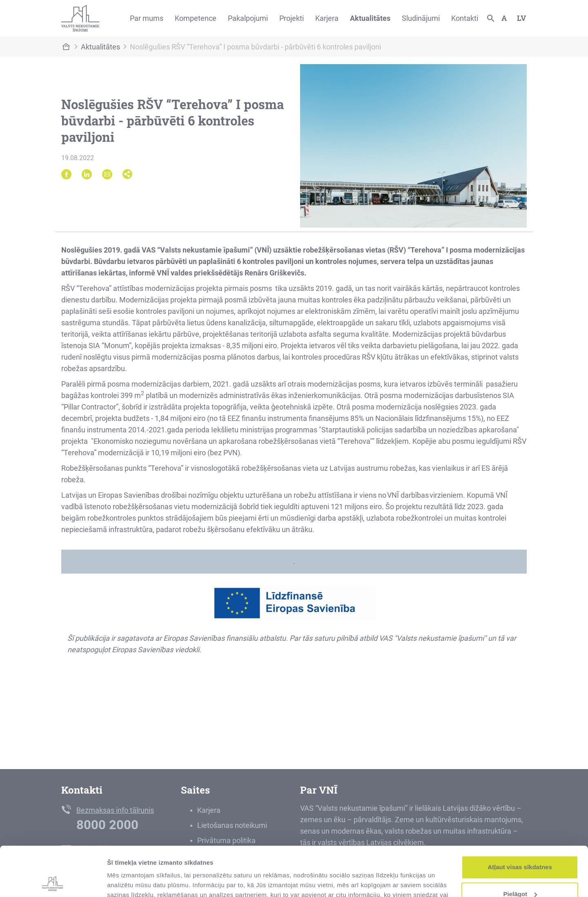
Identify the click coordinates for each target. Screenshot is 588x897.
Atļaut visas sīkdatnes (520, 821)
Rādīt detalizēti (129, 881)
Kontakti (465, 18)
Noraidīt (520, 874)
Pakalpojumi (248, 18)
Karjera (327, 18)
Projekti (292, 18)
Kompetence (196, 18)
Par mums (147, 18)
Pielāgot (520, 847)
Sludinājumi (421, 18)
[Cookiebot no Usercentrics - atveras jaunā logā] (53, 881)
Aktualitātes (370, 18)
